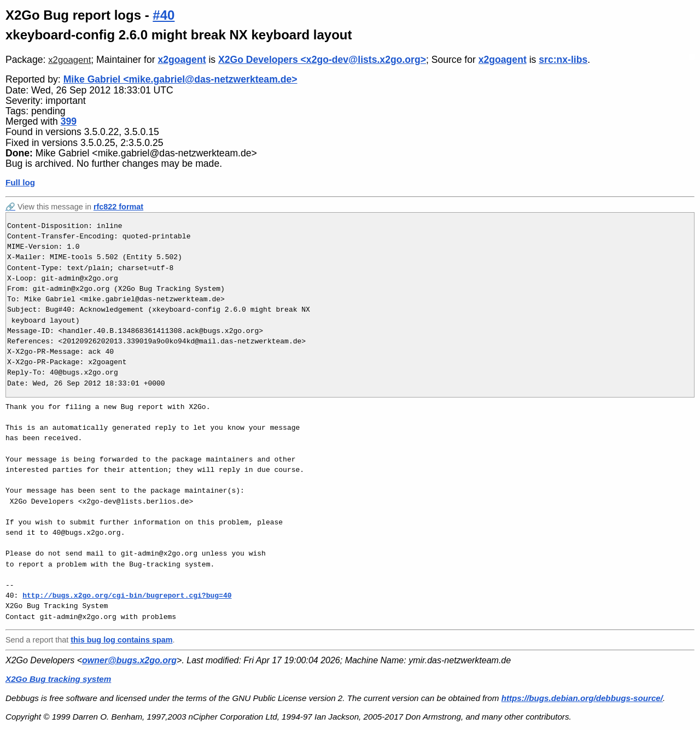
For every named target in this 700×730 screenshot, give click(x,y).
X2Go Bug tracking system (58, 679)
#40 (164, 15)
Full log (20, 182)
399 (69, 121)
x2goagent (69, 60)
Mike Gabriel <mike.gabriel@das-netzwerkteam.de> (180, 79)
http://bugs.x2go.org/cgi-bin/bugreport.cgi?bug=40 (127, 595)
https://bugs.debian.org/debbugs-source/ (582, 698)
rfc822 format (118, 207)
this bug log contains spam (121, 640)
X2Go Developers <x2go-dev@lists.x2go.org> (322, 60)
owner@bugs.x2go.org (129, 660)
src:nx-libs (563, 60)
